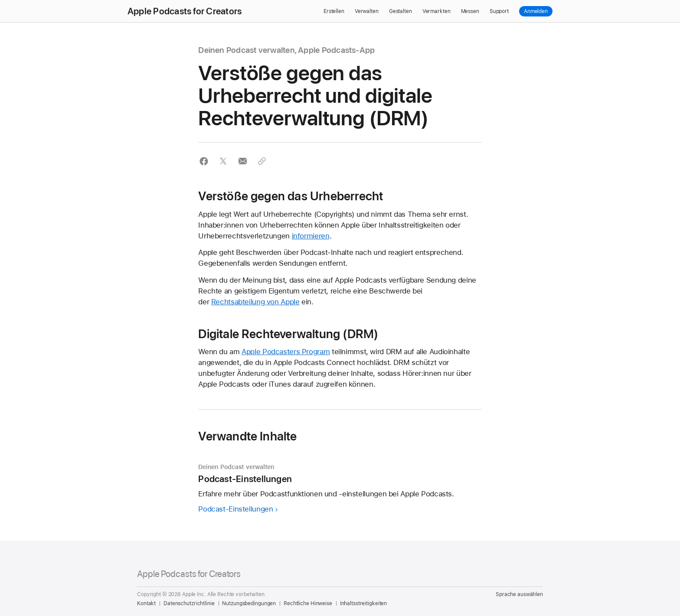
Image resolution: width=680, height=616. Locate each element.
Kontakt (146, 603)
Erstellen (334, 11)
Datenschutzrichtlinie (189, 603)
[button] (204, 161)
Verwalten (367, 11)
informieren (311, 236)
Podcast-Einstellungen (235, 509)
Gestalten (400, 11)
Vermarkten (436, 11)
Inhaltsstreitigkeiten (363, 603)
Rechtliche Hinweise (308, 603)
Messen (470, 11)
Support (499, 11)
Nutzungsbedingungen (249, 603)
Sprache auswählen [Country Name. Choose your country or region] (519, 594)
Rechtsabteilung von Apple (255, 302)
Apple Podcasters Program (286, 352)
